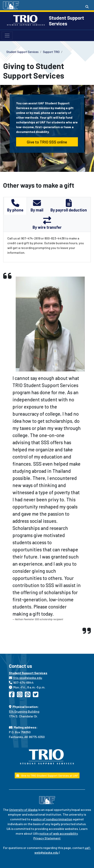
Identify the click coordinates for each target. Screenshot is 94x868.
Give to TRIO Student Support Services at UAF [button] (47, 775)
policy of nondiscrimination (53, 819)
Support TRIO (51, 52)
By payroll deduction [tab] (69, 206)
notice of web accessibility (59, 833)
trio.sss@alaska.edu (28, 678)
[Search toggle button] (87, 7)
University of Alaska (23, 810)
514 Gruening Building (24, 711)
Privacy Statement (47, 838)
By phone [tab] (15, 206)
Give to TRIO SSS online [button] (47, 142)
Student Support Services (66, 21)
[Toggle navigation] (7, 36)
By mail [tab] (37, 206)
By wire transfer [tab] (47, 223)
